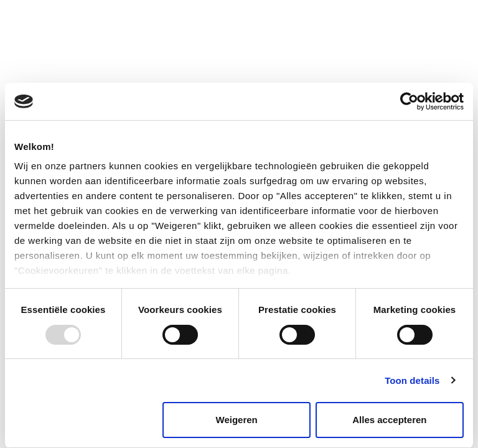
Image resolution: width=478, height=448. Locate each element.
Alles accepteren (389, 420)
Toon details (412, 380)
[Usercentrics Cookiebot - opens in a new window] (409, 101)
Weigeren (237, 420)
